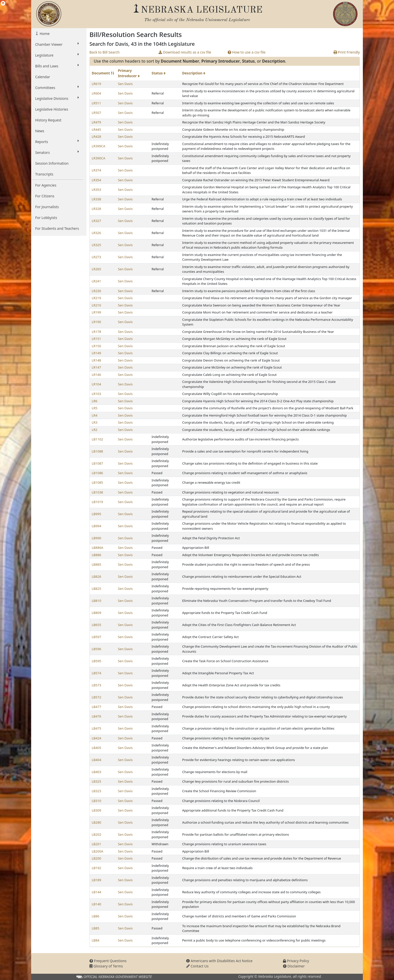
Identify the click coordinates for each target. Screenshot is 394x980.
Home (44, 34)
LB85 (95, 928)
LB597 (96, 637)
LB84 (95, 940)
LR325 (96, 245)
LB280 (96, 822)
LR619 (96, 84)
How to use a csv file (247, 52)
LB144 (96, 892)
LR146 (96, 375)
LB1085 (97, 482)
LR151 (96, 339)
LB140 (96, 904)
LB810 (96, 601)
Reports (57, 142)
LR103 (96, 394)
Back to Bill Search (105, 52)
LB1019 (97, 502)
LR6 (94, 401)
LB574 (96, 673)
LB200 (96, 858)
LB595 (96, 661)
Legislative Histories (52, 109)
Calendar (43, 77)
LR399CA (98, 146)
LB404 (96, 760)
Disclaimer (294, 966)
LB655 (96, 625)
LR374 (96, 170)
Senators (57, 152)
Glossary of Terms (106, 966)
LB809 (96, 613)
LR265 (96, 269)
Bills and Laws (57, 66)
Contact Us (197, 966)
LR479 (96, 122)
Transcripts (44, 174)
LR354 (96, 180)
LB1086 (97, 473)
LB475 (96, 728)
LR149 (96, 353)
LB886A (97, 548)
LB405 (96, 748)
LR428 (96, 137)
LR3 (94, 422)
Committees (57, 87)
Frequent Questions (108, 961)
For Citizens (45, 196)
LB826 (96, 576)
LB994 (96, 526)
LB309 (96, 810)
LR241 (96, 281)
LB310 (96, 801)
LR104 (96, 384)
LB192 (96, 868)
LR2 (94, 430)
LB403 (96, 772)
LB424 (96, 738)
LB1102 (97, 439)
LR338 (96, 199)
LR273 (96, 257)
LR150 (96, 346)
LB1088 (97, 451)
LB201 (96, 844)
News (40, 131)
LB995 (96, 514)
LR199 (96, 312)
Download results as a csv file (185, 52)
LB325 (96, 781)
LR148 (96, 360)
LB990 (96, 538)
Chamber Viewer (57, 44)
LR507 (96, 113)
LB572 (96, 697)
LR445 (96, 129)
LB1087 (97, 463)
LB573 (96, 685)
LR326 (96, 233)
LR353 (96, 190)
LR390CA (98, 158)
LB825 (96, 589)
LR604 (96, 93)
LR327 (96, 221)
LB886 (96, 555)
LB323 (96, 791)
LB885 (96, 564)
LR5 (94, 408)
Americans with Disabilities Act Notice (219, 961)
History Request (48, 120)
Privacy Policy (296, 961)
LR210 (96, 305)
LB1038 (97, 492)
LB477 (96, 707)
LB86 (95, 916)
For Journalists (47, 207)
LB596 (96, 649)
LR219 (96, 298)
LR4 (94, 415)
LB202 (96, 834)
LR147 (96, 367)
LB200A (97, 851)
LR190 (96, 322)
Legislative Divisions (57, 98)
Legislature (57, 55)
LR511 (96, 103)
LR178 (96, 332)
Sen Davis (125, 84)
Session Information (52, 163)
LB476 (96, 716)
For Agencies (46, 185)
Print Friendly (347, 52)
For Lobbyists (46, 218)
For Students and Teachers (57, 228)
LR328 (96, 209)
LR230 (96, 291)
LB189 (96, 880)
